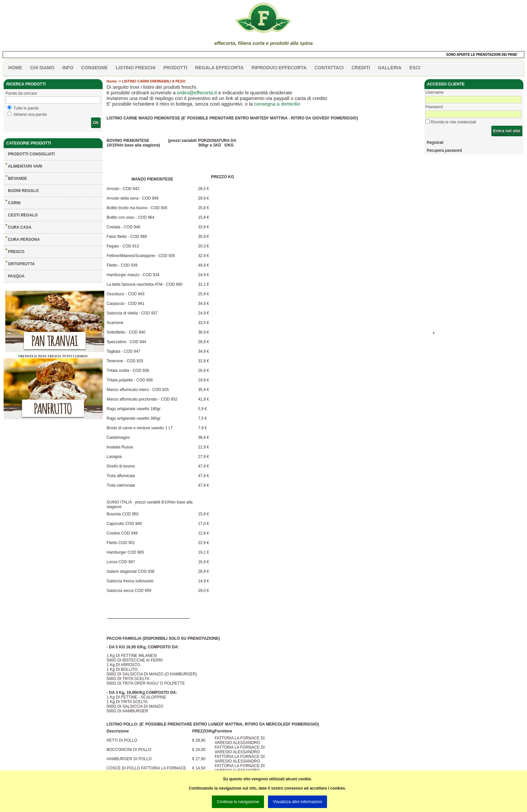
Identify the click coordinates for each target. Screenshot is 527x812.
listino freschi (135, 68)
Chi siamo (42, 68)
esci (415, 68)
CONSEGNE (94, 68)
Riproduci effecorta (279, 68)
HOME (15, 68)
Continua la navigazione (238, 802)
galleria (390, 68)
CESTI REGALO (23, 215)
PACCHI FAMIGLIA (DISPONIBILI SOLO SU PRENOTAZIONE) (163, 638)
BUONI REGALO (23, 191)
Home (112, 81)
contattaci (329, 68)
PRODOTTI (175, 68)
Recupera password (444, 150)
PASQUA (16, 276)
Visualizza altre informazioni (297, 802)
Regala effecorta (219, 68)
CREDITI (361, 68)
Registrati (435, 143)
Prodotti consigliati (31, 154)
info (68, 68)
